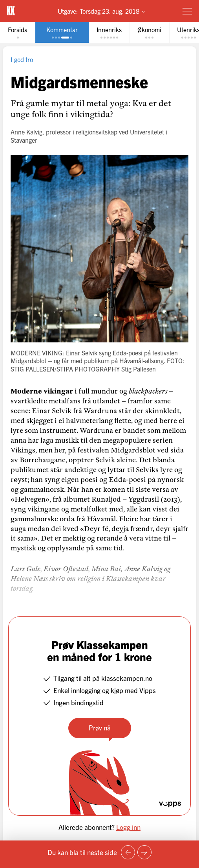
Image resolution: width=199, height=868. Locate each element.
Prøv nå (100, 727)
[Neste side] (144, 852)
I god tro (22, 59)
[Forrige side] (128, 852)
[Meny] (187, 11)
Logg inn (128, 827)
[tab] (18, 32)
